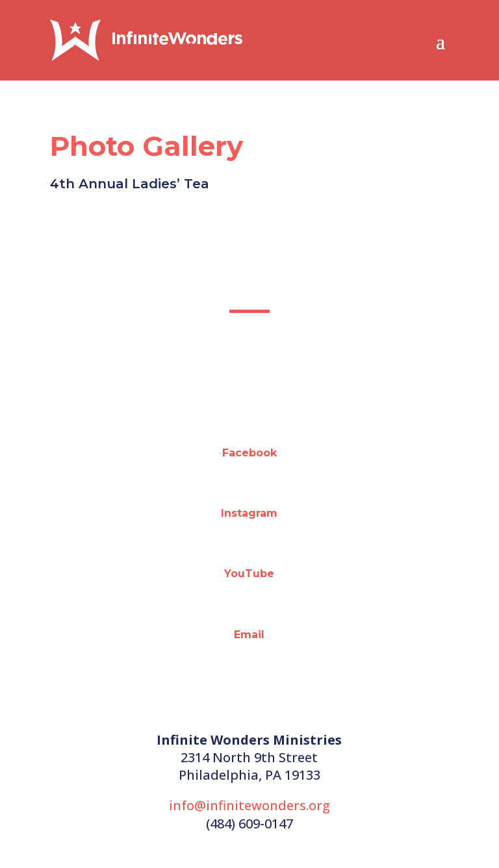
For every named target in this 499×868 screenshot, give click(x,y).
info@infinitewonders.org (249, 805)
